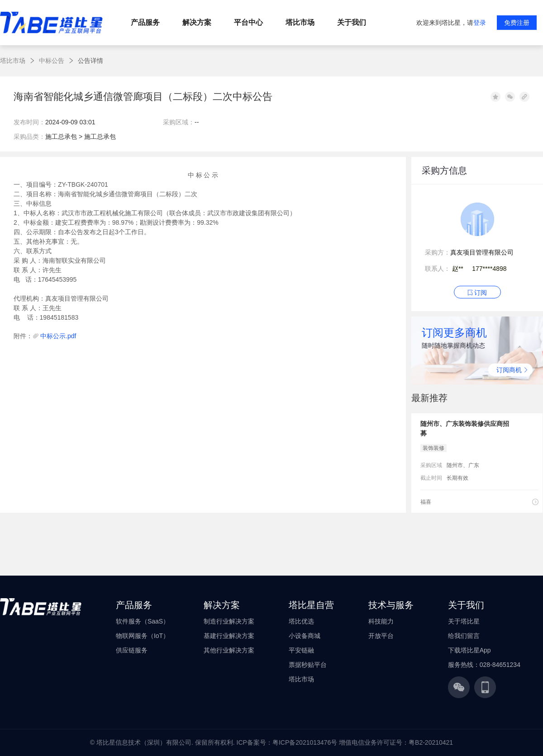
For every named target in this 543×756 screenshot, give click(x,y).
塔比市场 (13, 61)
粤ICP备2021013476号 (305, 742)
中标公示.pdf (58, 336)
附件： (23, 336)
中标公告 (52, 61)
